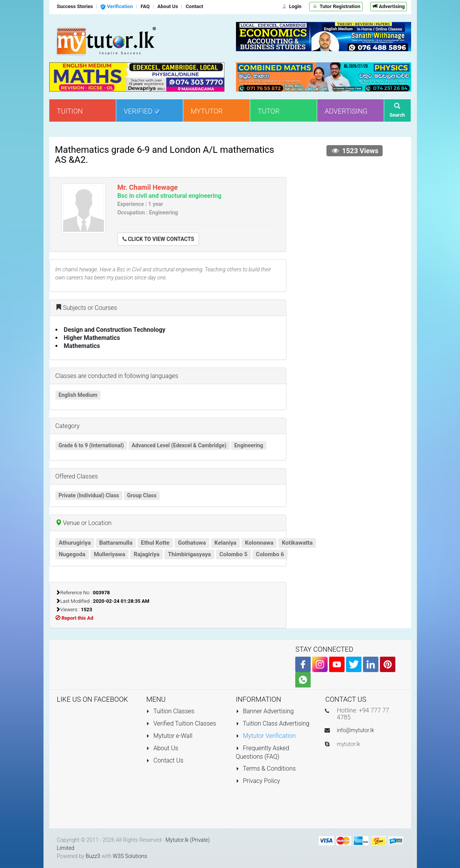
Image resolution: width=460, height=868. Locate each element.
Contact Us (165, 760)
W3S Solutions (130, 856)
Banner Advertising (265, 711)
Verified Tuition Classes (181, 723)
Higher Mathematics (92, 338)
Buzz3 (93, 856)
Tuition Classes (170, 711)
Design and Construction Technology (115, 330)
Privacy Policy (258, 781)
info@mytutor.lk (355, 730)
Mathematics (82, 346)
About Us (162, 748)
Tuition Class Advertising (273, 723)
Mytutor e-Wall (169, 736)
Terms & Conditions (266, 768)
